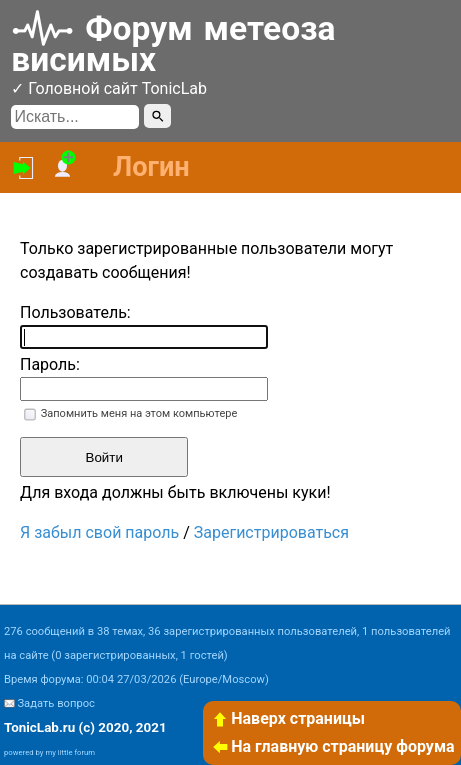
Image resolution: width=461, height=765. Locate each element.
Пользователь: (75, 312)
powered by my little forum (49, 752)
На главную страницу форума (333, 746)
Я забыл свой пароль (99, 532)
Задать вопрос (55, 703)
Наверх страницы (288, 718)
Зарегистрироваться (271, 532)
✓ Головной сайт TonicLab (109, 88)
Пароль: (50, 364)
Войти (104, 457)
